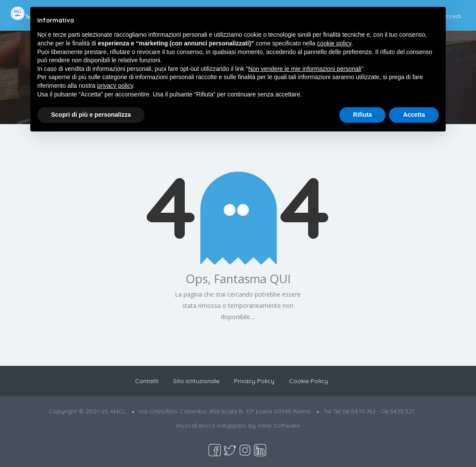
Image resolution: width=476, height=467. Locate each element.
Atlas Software (279, 425)
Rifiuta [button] (363, 115)
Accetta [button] (414, 115)
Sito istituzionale (196, 381)
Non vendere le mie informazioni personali (304, 69)
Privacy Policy (254, 381)
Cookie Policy (309, 381)
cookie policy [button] (334, 43)
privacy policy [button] (115, 86)
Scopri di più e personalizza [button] (91, 115)
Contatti (147, 381)
